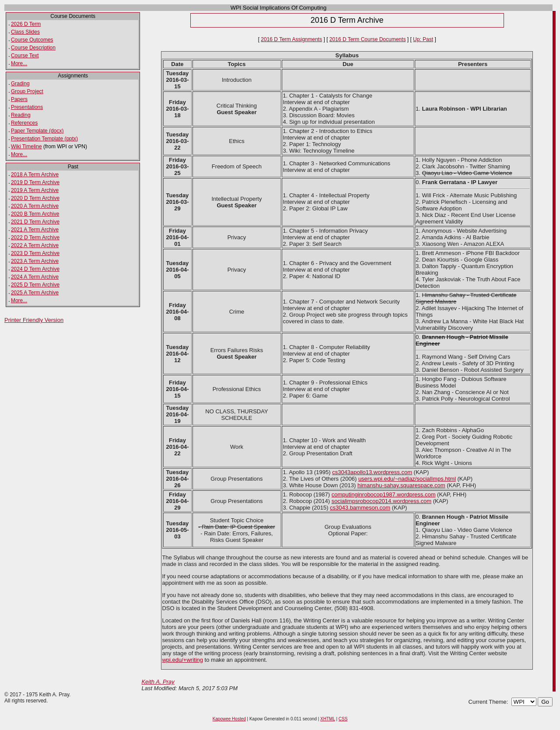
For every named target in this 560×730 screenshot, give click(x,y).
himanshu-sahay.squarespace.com (401, 485)
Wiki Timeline (26, 147)
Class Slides (25, 32)
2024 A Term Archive (35, 277)
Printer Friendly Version (34, 320)
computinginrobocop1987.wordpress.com (384, 494)
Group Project (27, 91)
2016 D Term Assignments (291, 39)
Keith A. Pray (158, 682)
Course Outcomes (32, 40)
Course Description (33, 48)
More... (19, 63)
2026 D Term (26, 24)
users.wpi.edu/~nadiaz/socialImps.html (407, 479)
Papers (19, 99)
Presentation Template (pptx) (44, 139)
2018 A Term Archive (35, 175)
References (24, 123)
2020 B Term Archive (35, 214)
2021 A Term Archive (35, 230)
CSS (343, 719)
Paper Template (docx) (37, 131)
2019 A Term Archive (35, 190)
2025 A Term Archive (35, 293)
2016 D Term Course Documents (368, 39)
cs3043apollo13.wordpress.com (372, 472)
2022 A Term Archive (35, 245)
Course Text (25, 56)
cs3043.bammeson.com (360, 508)
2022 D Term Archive (35, 238)
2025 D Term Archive (35, 285)
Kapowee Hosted (229, 719)
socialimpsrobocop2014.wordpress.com (381, 501)
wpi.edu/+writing (182, 660)
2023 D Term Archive (35, 253)
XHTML (328, 719)
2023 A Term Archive (35, 261)
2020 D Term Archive (35, 198)
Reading (21, 115)
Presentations (27, 107)
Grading (20, 84)
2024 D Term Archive (35, 269)
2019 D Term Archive (35, 182)
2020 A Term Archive (35, 206)
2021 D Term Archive (35, 222)
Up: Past (423, 39)
